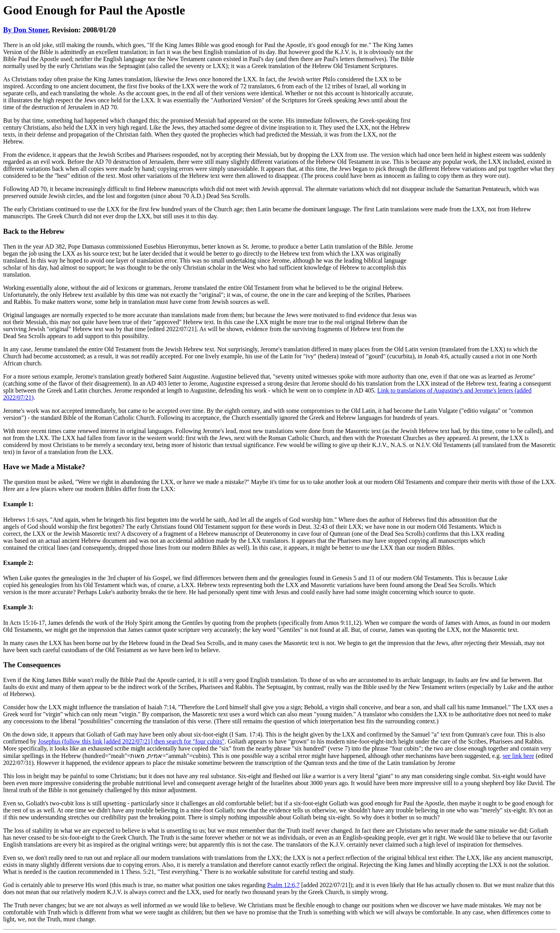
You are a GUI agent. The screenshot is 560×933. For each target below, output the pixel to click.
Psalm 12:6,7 (283, 885)
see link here (519, 756)
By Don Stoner (26, 30)
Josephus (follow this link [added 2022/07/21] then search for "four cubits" (131, 741)
